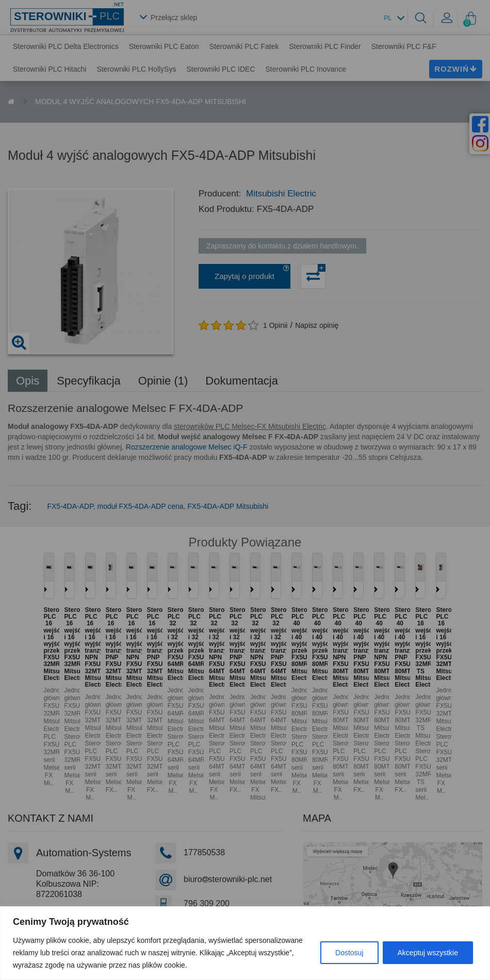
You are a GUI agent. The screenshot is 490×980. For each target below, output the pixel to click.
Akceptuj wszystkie (428, 953)
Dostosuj (349, 953)
